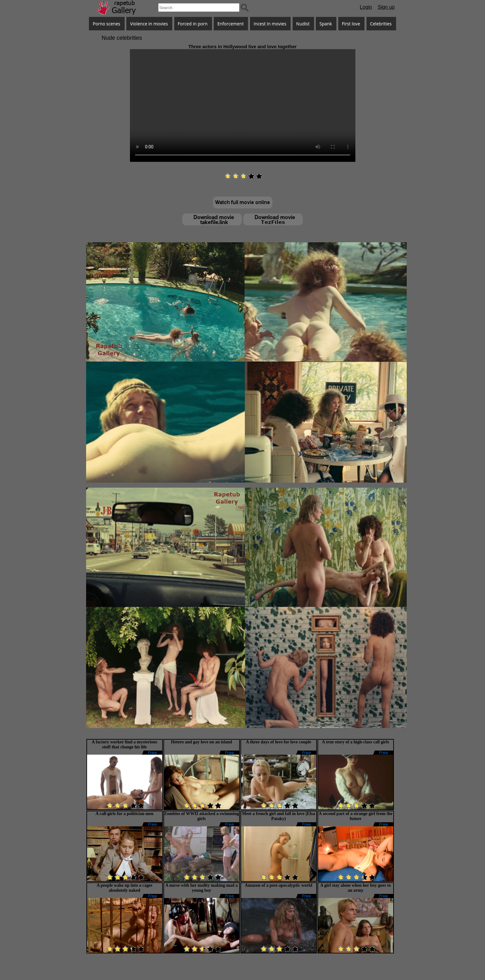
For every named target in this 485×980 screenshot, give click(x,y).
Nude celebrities (122, 38)
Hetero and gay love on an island (201, 742)
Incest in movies (270, 24)
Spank (326, 24)
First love (351, 24)
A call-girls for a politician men (124, 814)
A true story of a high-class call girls (355, 742)
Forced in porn (193, 24)
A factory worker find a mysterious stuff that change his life (124, 744)
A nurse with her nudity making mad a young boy (201, 888)
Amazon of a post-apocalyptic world (279, 885)
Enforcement (230, 24)
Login (366, 7)
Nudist (303, 24)
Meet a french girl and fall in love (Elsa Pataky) (279, 816)
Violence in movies (149, 24)
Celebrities (381, 24)
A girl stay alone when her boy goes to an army (356, 888)
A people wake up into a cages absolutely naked (124, 888)
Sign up (386, 7)
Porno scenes (106, 24)
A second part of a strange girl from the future (356, 816)
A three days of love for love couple (278, 742)
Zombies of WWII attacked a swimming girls (201, 816)
